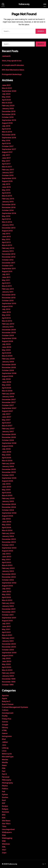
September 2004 (9, 513)
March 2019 (7, 132)
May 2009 (6, 350)
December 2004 (9, 504)
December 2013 (9, 228)
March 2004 (7, 530)
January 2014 (8, 225)
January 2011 (8, 292)
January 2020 (8, 108)
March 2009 (7, 356)
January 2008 (8, 397)
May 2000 (6, 664)
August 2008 (7, 376)
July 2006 (6, 449)
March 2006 (7, 461)
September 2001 (9, 618)
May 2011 (6, 280)
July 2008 (6, 379)
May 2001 (6, 629)
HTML (4, 730)
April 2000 (6, 667)
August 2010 (7, 306)
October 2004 (8, 510)
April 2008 (6, 388)
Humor (5, 733)
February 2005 (8, 498)
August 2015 (7, 181)
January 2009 (8, 362)
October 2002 (8, 580)
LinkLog (5, 748)
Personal (6, 777)
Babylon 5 (6, 701)
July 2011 (6, 274)
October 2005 (8, 475)
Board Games (8, 704)
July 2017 (6, 155)
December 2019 (9, 111)
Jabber (5, 742)
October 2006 (8, 440)
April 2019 (6, 129)
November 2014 (9, 207)
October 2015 (8, 175)
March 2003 (7, 565)
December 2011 (9, 263)
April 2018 (6, 143)
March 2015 (7, 196)
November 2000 (9, 647)
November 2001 (9, 612)
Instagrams (7, 736)
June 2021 (6, 85)
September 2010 (9, 303)
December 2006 (9, 434)
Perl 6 (4, 774)
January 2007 (8, 431)
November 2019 (9, 114)
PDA (4, 768)
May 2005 (6, 490)
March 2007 (7, 426)
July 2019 (6, 126)
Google (5, 725)
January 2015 (8, 202)
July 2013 (6, 234)
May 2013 (6, 239)
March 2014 (7, 222)
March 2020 (7, 103)
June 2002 (6, 592)
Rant (4, 800)
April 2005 (6, 493)
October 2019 (8, 117)
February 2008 (8, 394)
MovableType (8, 757)
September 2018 (9, 138)
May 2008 (6, 385)
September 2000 (9, 653)
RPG (4, 815)
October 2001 (8, 615)
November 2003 (9, 542)
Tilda (4, 826)
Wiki (4, 841)
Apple (4, 698)
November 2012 (9, 257)
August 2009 (7, 341)
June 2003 (7, 557)
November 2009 (9, 333)
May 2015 (6, 190)
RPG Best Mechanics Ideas (13, 70)
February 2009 (8, 359)
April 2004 (6, 528)
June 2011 (6, 277)
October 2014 (8, 210)
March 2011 (7, 286)
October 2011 (8, 266)
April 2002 (6, 597)
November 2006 (9, 437)
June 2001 (6, 626)
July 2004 (6, 519)
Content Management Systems (15, 707)
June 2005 (7, 487)
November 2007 (9, 402)
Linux (4, 751)
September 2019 (9, 120)
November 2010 (9, 298)
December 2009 (9, 330)
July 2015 (6, 184)
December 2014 (9, 205)
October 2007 (8, 405)
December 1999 (9, 679)
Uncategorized (8, 829)
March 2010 (7, 321)
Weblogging (7, 838)
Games (5, 722)
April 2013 (6, 242)
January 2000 (8, 676)
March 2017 (7, 167)
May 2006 (6, 455)
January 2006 (8, 466)
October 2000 (8, 650)
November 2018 (9, 135)
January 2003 (8, 571)
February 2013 (8, 248)
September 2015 (9, 178)
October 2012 (8, 260)
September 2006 (9, 443)
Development (8, 713)
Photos (5, 786)
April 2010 (6, 318)
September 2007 (9, 408)
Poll (3, 792)
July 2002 (6, 589)
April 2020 (6, 100)
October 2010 (8, 301)
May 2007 (6, 420)
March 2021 (7, 88)
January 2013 (8, 251)
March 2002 (7, 600)
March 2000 (7, 670)
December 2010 (9, 295)
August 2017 (7, 152)
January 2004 (8, 536)
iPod (4, 739)
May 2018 (6, 140)
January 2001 (8, 641)
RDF (4, 803)
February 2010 (8, 324)
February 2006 (8, 463)
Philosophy (7, 780)
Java (4, 745)
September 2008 (9, 373)
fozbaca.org (24, 4)
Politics (5, 789)
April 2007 (6, 423)
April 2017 (6, 164)
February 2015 (8, 199)
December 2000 (9, 644)
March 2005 (7, 495)
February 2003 (8, 568)
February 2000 (8, 673)
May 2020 (6, 97)
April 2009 (6, 353)
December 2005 (9, 469)
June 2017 (6, 158)
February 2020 (8, 106)
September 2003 (9, 548)
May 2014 (6, 216)
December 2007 (9, 399)
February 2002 (8, 603)
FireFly (5, 716)
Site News (6, 821)
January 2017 (8, 173)
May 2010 (6, 315)
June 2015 (6, 187)
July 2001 (6, 624)
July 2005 (6, 484)
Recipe (5, 806)
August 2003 (7, 551)
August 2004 (7, 516)
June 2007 (6, 417)
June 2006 (7, 452)
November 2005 (9, 472)
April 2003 (6, 562)
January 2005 (8, 501)
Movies (5, 760)
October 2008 (8, 370)
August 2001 (7, 621)
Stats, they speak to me (12, 61)
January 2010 (8, 327)
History (5, 728)
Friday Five (7, 719)
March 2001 (7, 635)
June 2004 (7, 522)
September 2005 (9, 478)
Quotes (5, 797)
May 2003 (6, 560)
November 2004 (9, 507)
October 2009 (8, 335)
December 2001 (9, 609)
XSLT (4, 850)
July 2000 (6, 658)
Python (5, 794)
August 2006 (7, 446)
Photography (7, 783)
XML (4, 847)
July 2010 (6, 309)
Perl (4, 771)
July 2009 (6, 344)
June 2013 (6, 237)
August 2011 (7, 271)
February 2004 (8, 533)
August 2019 (7, 123)
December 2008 (9, 365)
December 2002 (9, 574)
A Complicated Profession (13, 65)
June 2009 (7, 347)
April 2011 (6, 283)
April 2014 (6, 219)
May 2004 (6, 525)
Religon (5, 809)
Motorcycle (7, 754)
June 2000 (7, 661)
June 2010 (6, 312)
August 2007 (7, 411)
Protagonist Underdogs (12, 74)
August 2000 (7, 656)
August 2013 (7, 231)
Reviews (5, 812)
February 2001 (8, 638)
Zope (4, 853)
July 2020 (6, 94)
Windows (6, 844)
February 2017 (8, 170)
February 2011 (8, 289)
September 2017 (9, 149)
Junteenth (6, 56)
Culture (5, 710)
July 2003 (6, 554)
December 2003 (9, 539)
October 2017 (8, 146)
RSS (4, 818)
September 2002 (9, 583)
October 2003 (8, 545)
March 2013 (7, 245)
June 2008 (7, 382)
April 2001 (6, 632)
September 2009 (9, 338)
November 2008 (9, 367)
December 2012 (9, 254)
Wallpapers (7, 832)
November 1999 (9, 682)
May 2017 (6, 161)
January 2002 (8, 606)
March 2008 (7, 391)
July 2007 (6, 414)
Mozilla (5, 762)
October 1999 (8, 685)
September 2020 (9, 91)
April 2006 (6, 458)
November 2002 (9, 577)
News (4, 765)
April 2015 (6, 193)
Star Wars (6, 824)
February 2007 (8, 429)
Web (4, 835)
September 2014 (9, 213)
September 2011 (9, 269)
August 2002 (7, 586)
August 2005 (7, 481)
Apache (5, 695)
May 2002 (6, 594)
